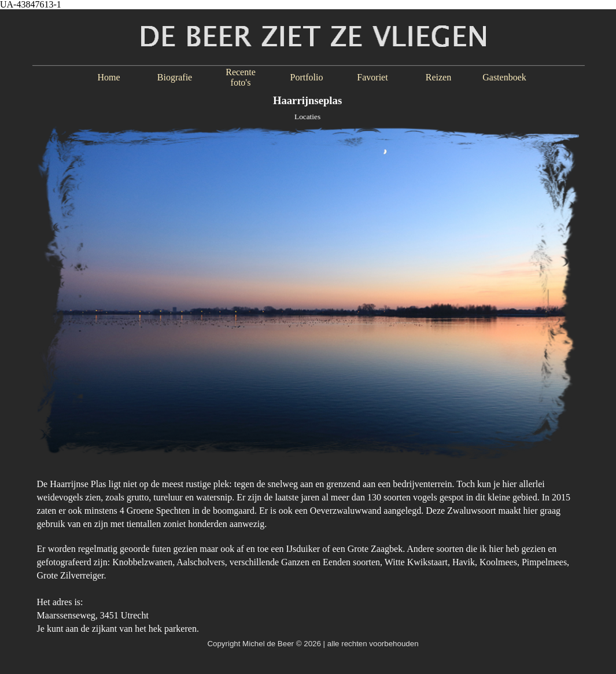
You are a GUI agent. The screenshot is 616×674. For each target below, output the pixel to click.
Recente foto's (241, 77)
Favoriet (372, 77)
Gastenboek (504, 77)
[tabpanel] (308, 550)
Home (108, 77)
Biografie (175, 77)
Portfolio (307, 77)
